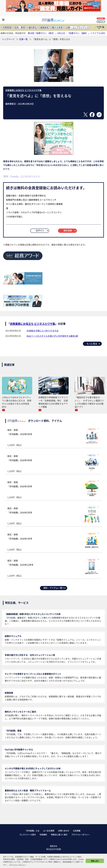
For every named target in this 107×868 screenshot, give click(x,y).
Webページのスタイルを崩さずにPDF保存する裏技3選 (52, 336)
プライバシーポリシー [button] (17, 865)
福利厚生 (33, 27)
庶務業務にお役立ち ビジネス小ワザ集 (23, 90)
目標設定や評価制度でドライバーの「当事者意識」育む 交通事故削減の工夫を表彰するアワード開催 (53, 402)
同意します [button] (95, 861)
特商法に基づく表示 (59, 835)
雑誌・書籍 (53, 437)
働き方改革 (57, 27)
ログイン (101, 22)
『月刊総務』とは (32, 831)
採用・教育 (20, 27)
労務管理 (7, 27)
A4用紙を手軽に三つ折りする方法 (42, 331)
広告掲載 (77, 831)
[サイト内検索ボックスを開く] (103, 27)
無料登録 (101, 18)
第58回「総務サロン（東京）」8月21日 (46, 33)
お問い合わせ (64, 831)
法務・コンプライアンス (77, 27)
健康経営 (44, 27)
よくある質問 (49, 831)
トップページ (8, 39)
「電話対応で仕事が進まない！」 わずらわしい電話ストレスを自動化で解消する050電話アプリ (89, 402)
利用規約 (43, 835)
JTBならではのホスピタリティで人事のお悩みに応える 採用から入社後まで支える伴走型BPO (17, 402)
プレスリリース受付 (28, 835)
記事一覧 (24, 39)
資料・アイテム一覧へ (55, 588)
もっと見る (93, 344)
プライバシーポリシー (81, 835)
